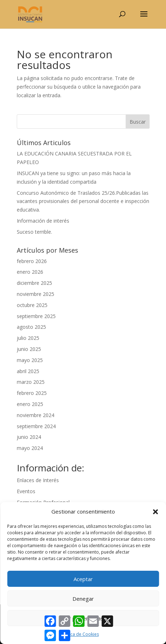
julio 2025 (28, 338)
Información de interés (43, 221)
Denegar (83, 599)
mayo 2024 (30, 448)
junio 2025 (29, 349)
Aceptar (83, 579)
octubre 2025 (32, 305)
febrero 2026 (32, 261)
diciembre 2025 (34, 283)
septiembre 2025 (36, 316)
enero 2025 (30, 404)
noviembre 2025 (36, 294)
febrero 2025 (32, 393)
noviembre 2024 (36, 415)
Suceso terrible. (34, 232)
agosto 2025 (31, 327)
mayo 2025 (30, 360)
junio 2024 (29, 437)
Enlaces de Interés (38, 480)
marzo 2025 (31, 382)
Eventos (26, 491)
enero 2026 (30, 272)
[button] (155, 512)
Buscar (138, 122)
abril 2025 (28, 371)
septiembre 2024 (36, 426)
